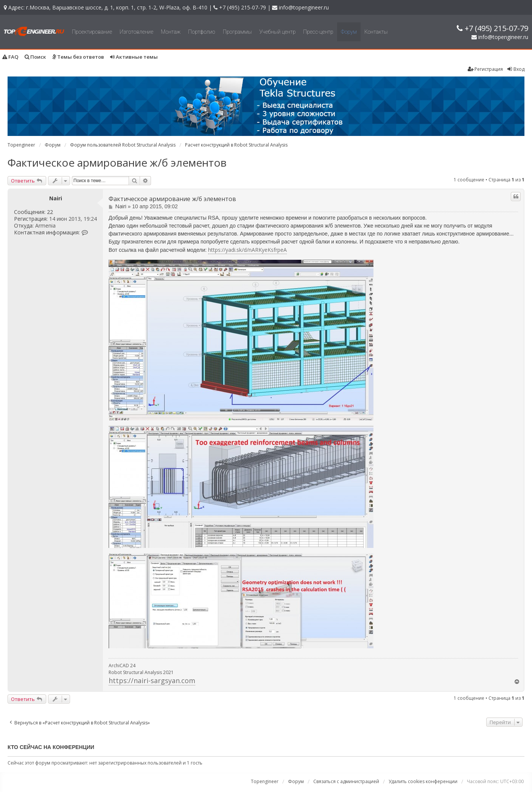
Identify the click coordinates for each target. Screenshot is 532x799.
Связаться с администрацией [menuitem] (346, 781)
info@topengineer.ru (304, 7)
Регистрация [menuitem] (485, 69)
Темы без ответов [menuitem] (78, 57)
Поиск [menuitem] (35, 57)
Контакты (376, 32)
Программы (237, 32)
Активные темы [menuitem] (134, 57)
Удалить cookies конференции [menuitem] (423, 781)
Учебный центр (277, 32)
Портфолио (201, 32)
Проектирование (92, 32)
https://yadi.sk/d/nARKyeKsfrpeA (247, 250)
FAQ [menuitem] (10, 57)
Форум (349, 32)
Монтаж (171, 32)
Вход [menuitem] (516, 69)
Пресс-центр (318, 32)
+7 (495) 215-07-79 (243, 7)
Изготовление (136, 32)
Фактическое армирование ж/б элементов (117, 162)
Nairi (56, 198)
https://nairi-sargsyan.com (152, 680)
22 (50, 212)
